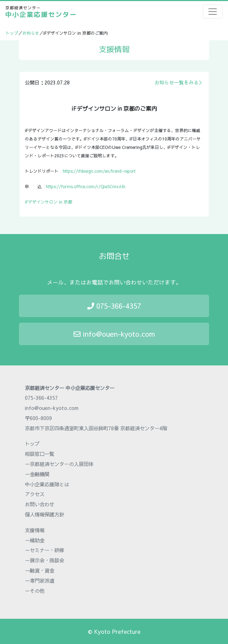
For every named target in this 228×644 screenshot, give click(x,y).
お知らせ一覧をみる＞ (179, 82)
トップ (12, 33)
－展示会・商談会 (44, 560)
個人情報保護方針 (44, 514)
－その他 (35, 591)
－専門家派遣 (40, 581)
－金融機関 (37, 474)
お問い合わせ (40, 504)
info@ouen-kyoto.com (114, 334)
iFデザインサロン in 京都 (49, 202)
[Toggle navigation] (213, 12)
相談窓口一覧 (40, 454)
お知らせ (31, 33)
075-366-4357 (114, 306)
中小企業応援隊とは (47, 484)
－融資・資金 (40, 570)
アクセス (35, 494)
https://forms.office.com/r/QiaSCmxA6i (86, 186)
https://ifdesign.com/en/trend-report (99, 171)
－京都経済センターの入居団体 (59, 464)
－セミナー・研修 (44, 550)
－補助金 (35, 540)
